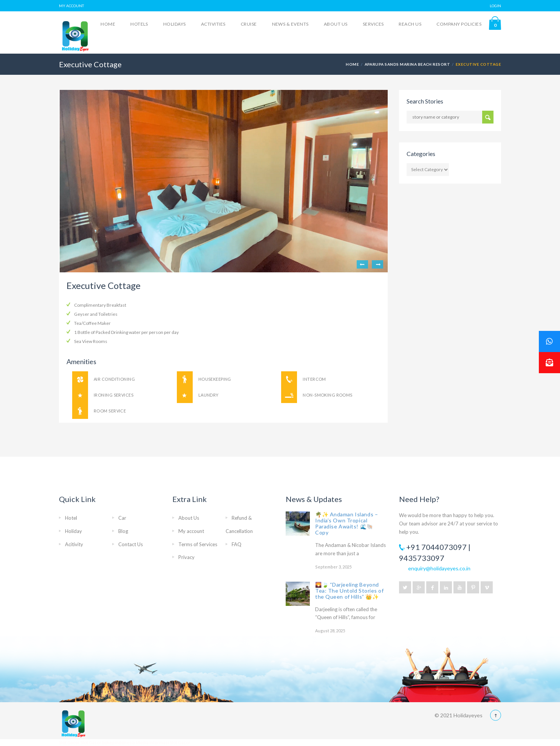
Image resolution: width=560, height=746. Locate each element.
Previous (362, 264)
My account (191, 531)
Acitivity (74, 544)
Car (122, 518)
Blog (123, 531)
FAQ (237, 544)
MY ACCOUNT (71, 6)
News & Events (290, 24)
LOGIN (495, 6)
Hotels (139, 24)
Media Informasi (152, 742)
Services (373, 24)
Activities (213, 24)
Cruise (249, 24)
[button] (549, 363)
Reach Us (410, 24)
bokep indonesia (119, 742)
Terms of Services (198, 544)
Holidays (175, 24)
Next (377, 264)
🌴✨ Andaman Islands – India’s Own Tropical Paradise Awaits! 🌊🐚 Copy (347, 523)
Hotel (71, 518)
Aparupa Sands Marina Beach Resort (408, 64)
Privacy (186, 557)
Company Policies (459, 24)
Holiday (73, 531)
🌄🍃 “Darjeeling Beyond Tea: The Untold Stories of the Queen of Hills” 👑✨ (350, 591)
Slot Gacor (70, 742)
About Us (336, 24)
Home (108, 24)
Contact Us (131, 544)
